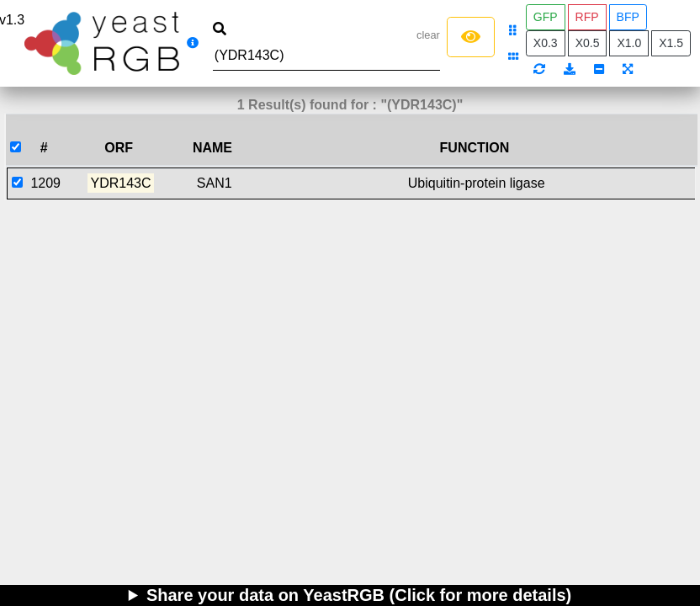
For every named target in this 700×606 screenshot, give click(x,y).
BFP (628, 17)
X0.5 (588, 43)
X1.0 (629, 43)
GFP (546, 17)
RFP (587, 17)
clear (428, 35)
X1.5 (671, 43)
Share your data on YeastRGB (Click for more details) (359, 595)
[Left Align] (471, 37)
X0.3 (546, 43)
